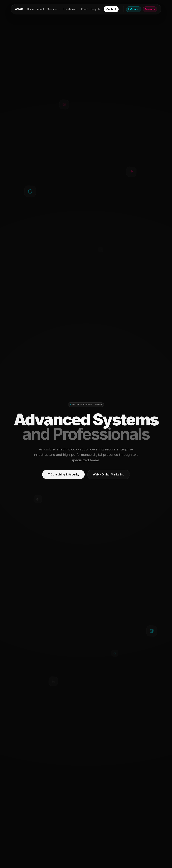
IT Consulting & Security (63, 474)
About (41, 9)
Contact (111, 9)
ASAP (19, 9)
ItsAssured (134, 9)
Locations (71, 9)
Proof (84, 9)
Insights (96, 9)
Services (54, 9)
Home (30, 9)
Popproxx (150, 9)
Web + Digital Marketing (109, 474)
